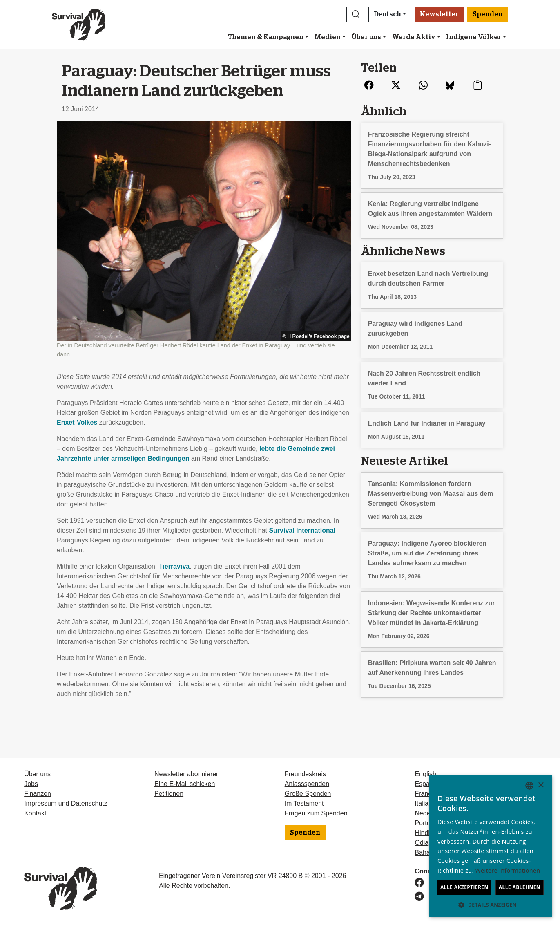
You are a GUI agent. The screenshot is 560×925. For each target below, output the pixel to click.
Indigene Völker (474, 37)
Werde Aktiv (414, 37)
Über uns (366, 37)
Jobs (31, 784)
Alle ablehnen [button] (520, 887)
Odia (422, 843)
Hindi (422, 833)
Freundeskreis (305, 774)
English (425, 774)
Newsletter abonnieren (187, 774)
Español (426, 784)
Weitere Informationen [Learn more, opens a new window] (508, 870)
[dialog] (491, 846)
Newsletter (439, 14)
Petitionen (169, 794)
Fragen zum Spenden (316, 813)
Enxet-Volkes (77, 422)
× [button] (541, 785)
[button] (356, 14)
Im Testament (304, 803)
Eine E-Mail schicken (185, 784)
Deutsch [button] (387, 14)
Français (427, 794)
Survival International (302, 530)
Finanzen (38, 794)
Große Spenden (308, 794)
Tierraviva (174, 566)
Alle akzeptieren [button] (464, 887)
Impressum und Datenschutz (66, 803)
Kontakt (35, 813)
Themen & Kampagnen (266, 37)
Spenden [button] (488, 14)
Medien (328, 37)
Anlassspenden (307, 784)
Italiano (425, 803)
